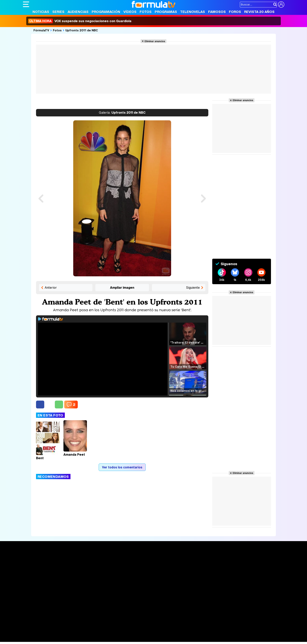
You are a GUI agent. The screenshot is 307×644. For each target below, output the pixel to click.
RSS (183, 606)
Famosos (217, 12)
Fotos (146, 12)
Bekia (48, 634)
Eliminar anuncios (155, 41)
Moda (58, 634)
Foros (235, 12)
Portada (32, 560)
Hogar (130, 634)
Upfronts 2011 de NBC (82, 30)
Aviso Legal (54, 606)
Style (59, 639)
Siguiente (193, 288)
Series (58, 12)
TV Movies (84, 573)
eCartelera (85, 628)
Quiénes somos (34, 606)
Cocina (113, 634)
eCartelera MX (105, 628)
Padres (92, 634)
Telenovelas (193, 12)
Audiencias (78, 12)
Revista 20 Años (259, 12)
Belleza (69, 634)
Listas (81, 569)
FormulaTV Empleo (63, 628)
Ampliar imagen (122, 288)
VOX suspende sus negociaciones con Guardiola (80, 21)
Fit (121, 634)
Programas (166, 12)
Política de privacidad (78, 606)
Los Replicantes (54, 623)
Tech (74, 639)
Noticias (41, 12)
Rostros (238, 560)
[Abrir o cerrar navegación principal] (26, 4)
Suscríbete (241, 574)
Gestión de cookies (134, 606)
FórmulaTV (41, 30)
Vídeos (130, 12)
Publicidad (155, 606)
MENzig (49, 639)
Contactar (171, 606)
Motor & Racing (103, 639)
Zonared (122, 639)
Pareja (80, 634)
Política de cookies (106, 606)
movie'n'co (124, 628)
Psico (139, 634)
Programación (106, 12)
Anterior (51, 288)
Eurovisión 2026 (191, 572)
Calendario (84, 564)
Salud (102, 634)
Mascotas (152, 634)
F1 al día (85, 639)
